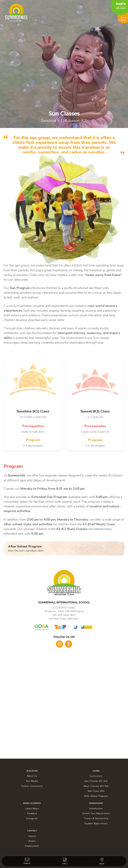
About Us (32, 776)
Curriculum (96, 776)
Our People (32, 781)
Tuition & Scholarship (96, 818)
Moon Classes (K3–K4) (96, 786)
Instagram (32, 818)
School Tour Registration (96, 813)
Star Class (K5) (96, 791)
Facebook (32, 813)
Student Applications (96, 824)
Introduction (96, 809)
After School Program (96, 796)
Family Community (32, 786)
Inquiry (32, 836)
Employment (32, 846)
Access (32, 841)
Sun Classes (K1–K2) (96, 781)
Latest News (32, 809)
